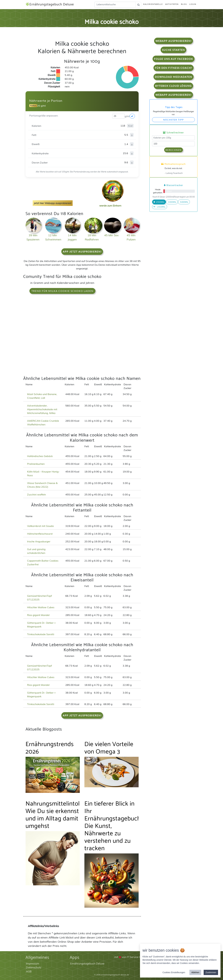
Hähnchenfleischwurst (40, 534)
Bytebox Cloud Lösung (173, 86)
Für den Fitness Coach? (174, 68)
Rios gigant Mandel (38, 615)
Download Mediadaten (174, 77)
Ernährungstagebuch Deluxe (50, 4)
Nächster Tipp (174, 120)
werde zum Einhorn (112, 203)
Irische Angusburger (39, 541)
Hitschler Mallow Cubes (41, 607)
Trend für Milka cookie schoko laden (62, 291)
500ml (184, 202)
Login (193, 4)
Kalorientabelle (153, 4)
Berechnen (174, 150)
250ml (159, 202)
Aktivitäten (172, 4)
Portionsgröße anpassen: (44, 116)
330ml (172, 202)
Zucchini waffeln (36, 494)
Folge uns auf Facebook (174, 59)
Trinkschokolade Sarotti (41, 634)
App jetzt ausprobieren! (82, 252)
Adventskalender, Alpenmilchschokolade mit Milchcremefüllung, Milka (42, 409)
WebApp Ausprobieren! (174, 41)
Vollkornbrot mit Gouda (40, 526)
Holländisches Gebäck (40, 456)
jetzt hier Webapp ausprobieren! (53, 203)
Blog (184, 4)
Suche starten (173, 50)
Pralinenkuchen (36, 464)
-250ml (160, 207)
